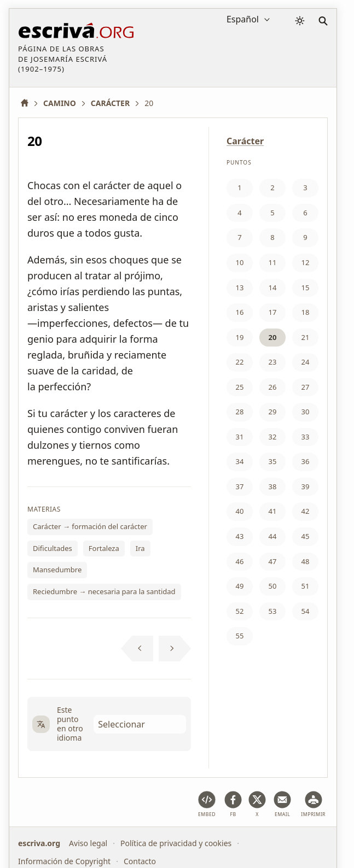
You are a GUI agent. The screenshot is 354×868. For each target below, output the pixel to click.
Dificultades (53, 548)
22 (240, 362)
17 (273, 312)
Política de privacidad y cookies (176, 843)
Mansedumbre (57, 570)
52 (240, 611)
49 (240, 586)
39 (306, 486)
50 (273, 586)
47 (273, 561)
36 (306, 461)
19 (240, 337)
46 (240, 561)
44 (273, 536)
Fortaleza (104, 548)
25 (240, 387)
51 (306, 586)
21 (306, 337)
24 (306, 362)
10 (240, 262)
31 (240, 437)
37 (240, 486)
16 (240, 312)
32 (273, 437)
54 (306, 611)
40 (240, 511)
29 (273, 412)
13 (240, 288)
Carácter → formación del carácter (90, 526)
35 (273, 461)
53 (273, 611)
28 (240, 412)
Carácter (245, 141)
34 (240, 461)
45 (306, 536)
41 (273, 511)
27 (306, 387)
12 (306, 262)
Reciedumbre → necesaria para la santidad (104, 591)
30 (306, 412)
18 (306, 312)
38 (273, 486)
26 (273, 387)
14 (273, 288)
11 (273, 262)
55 (240, 636)
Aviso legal (88, 843)
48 (306, 561)
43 (240, 536)
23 (273, 362)
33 (306, 437)
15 (306, 288)
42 (306, 511)
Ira (140, 548)
